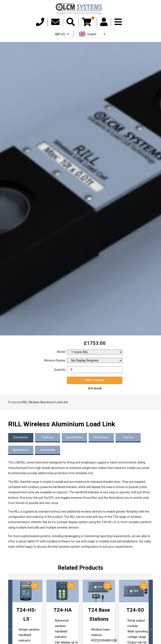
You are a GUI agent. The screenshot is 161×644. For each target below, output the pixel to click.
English (88, 34)
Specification (74, 437)
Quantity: (60, 370)
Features (48, 437)
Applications (21, 450)
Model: (61, 352)
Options (128, 437)
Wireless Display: (55, 360)
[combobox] (92, 34)
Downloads (48, 450)
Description (21, 437)
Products (14, 402)
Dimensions (101, 437)
